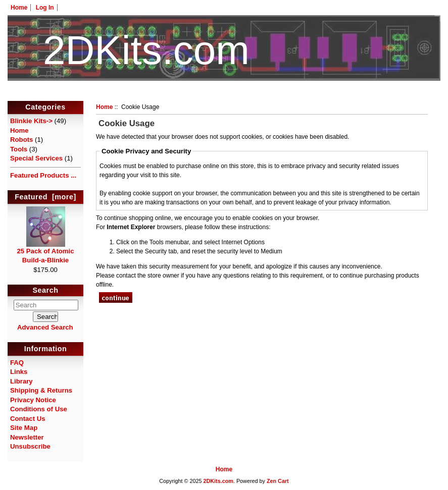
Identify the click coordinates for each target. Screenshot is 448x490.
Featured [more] (45, 197)
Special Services (36, 158)
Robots (21, 140)
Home (19, 8)
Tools (19, 149)
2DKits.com (218, 481)
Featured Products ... (43, 175)
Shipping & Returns (41, 390)
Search (46, 291)
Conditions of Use (39, 409)
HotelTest (224, 95)
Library (21, 381)
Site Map (24, 428)
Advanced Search (45, 327)
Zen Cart (278, 481)
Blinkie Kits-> (31, 121)
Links (19, 372)
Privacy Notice (33, 400)
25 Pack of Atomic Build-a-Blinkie (45, 252)
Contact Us (28, 419)
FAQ (17, 363)
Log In (45, 8)
